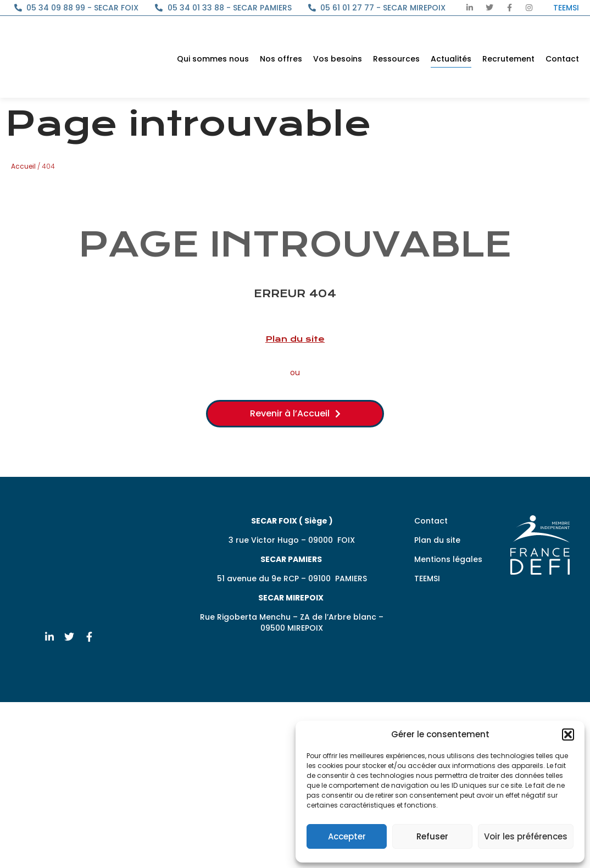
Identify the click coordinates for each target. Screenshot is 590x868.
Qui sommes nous (213, 59)
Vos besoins (338, 59)
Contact (562, 59)
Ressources (396, 59)
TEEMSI (427, 578)
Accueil (23, 166)
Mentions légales (448, 559)
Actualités (451, 59)
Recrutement (508, 59)
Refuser (432, 836)
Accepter (347, 836)
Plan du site (295, 339)
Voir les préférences (526, 836)
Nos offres (281, 59)
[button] (568, 735)
